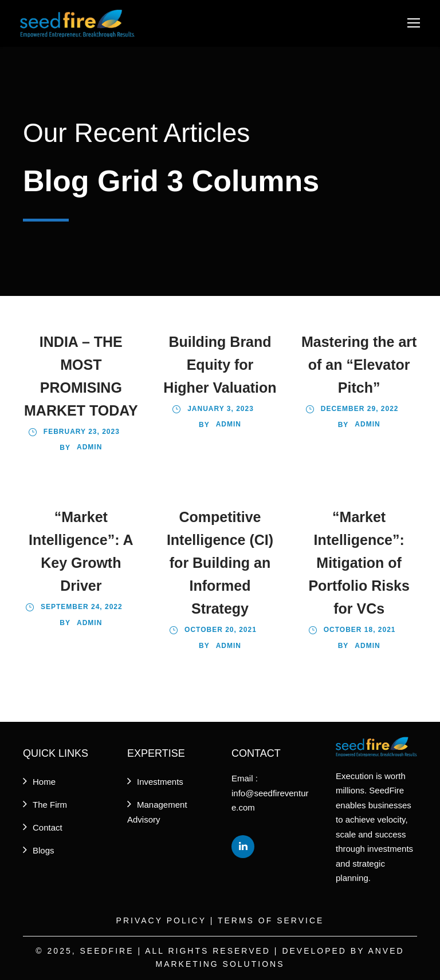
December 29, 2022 (360, 409)
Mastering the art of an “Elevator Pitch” (359, 365)
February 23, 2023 (82, 432)
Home (44, 782)
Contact (48, 827)
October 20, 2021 (221, 630)
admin (367, 424)
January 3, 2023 (221, 409)
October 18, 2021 (360, 630)
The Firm (50, 805)
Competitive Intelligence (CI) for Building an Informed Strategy (220, 563)
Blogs (44, 850)
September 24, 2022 (82, 607)
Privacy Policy (161, 920)
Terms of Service (271, 920)
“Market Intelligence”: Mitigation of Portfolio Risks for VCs (359, 563)
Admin (89, 447)
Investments (160, 782)
